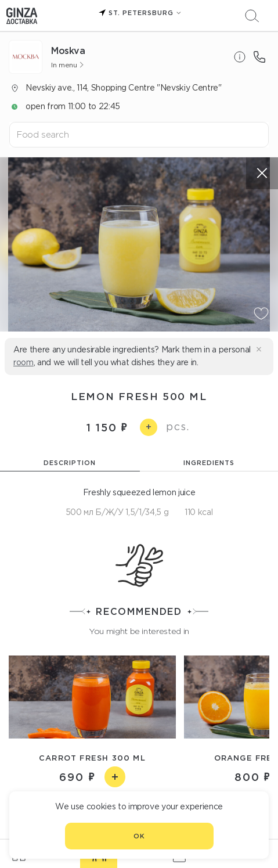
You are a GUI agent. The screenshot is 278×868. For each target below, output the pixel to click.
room (24, 362)
